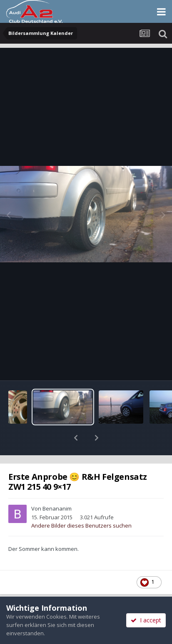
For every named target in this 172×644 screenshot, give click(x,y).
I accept (146, 620)
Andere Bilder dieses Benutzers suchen (81, 504)
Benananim (57, 487)
